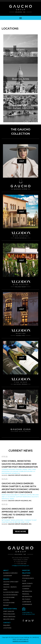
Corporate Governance (27, 603)
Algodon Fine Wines (11, 592)
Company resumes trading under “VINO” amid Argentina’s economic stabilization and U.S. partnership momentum (19, 471)
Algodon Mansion (10, 595)
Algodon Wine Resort (9, 604)
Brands (6, 579)
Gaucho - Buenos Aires (10, 588)
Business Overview (10, 573)
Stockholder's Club (28, 580)
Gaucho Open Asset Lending (11, 583)
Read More (21, 532)
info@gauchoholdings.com (20, 565)
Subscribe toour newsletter (28, 613)
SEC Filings (26, 599)
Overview (26, 576)
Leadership (8, 576)
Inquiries (7, 625)
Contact (7, 623)
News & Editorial (10, 609)
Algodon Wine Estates (9, 599)
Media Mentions (9, 617)
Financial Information (27, 595)
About (6, 570)
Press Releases (9, 614)
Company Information (27, 590)
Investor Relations (26, 572)
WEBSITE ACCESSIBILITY (21, 641)
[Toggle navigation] (21, 18)
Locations (7, 628)
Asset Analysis (9, 611)
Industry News (9, 619)
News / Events (27, 583)
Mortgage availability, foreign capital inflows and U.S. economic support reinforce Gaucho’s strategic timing (20, 497)
